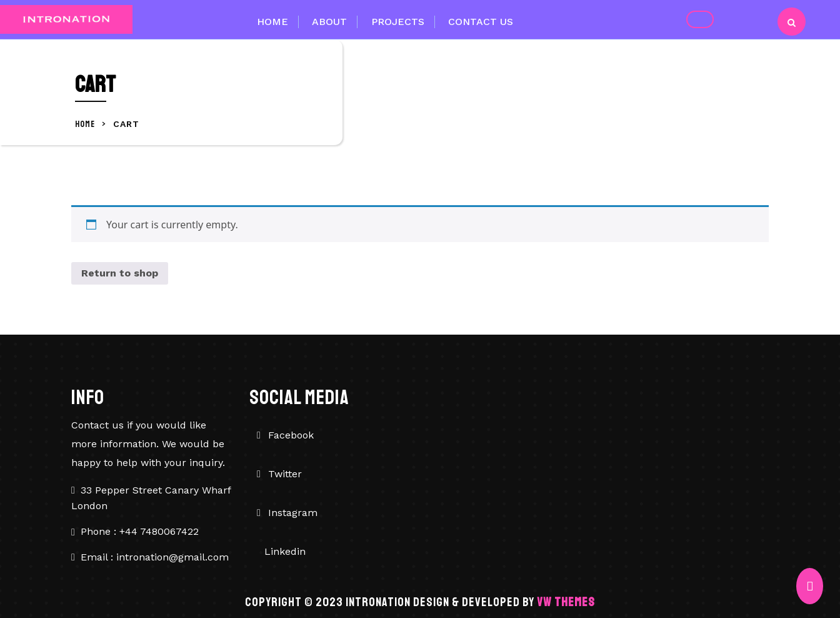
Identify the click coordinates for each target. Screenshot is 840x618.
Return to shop (120, 273)
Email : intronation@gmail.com (155, 557)
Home (272, 22)
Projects (398, 22)
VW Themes (565, 602)
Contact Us (481, 22)
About (329, 22)
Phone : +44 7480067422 (140, 531)
